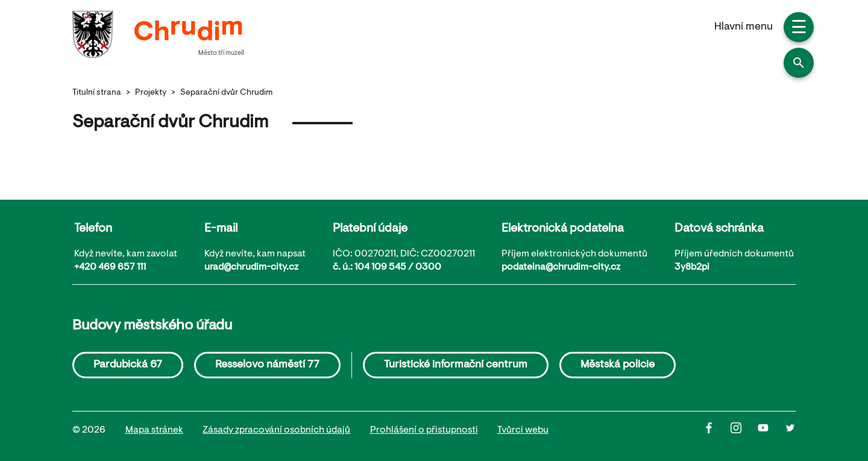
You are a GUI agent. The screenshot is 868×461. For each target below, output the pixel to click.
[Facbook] (717, 431)
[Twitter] (790, 431)
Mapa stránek (154, 430)
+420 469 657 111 (110, 267)
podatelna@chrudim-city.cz (561, 267)
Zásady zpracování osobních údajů (276, 430)
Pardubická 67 (128, 365)
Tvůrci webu (523, 430)
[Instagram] (744, 431)
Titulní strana (97, 93)
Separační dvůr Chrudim (226, 93)
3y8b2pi (692, 267)
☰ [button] (799, 29)
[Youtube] (771, 431)
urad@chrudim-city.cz (251, 267)
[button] (799, 63)
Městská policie (618, 365)
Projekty (151, 93)
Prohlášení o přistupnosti (424, 430)
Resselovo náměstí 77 (267, 365)
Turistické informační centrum (456, 365)
